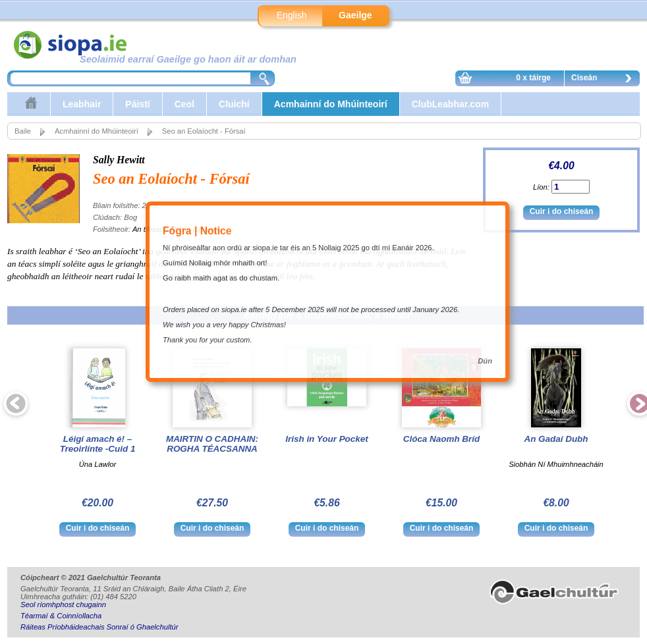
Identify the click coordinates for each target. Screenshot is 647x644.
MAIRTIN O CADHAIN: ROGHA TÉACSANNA (212, 444)
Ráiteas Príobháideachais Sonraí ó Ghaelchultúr (99, 627)
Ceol (184, 104)
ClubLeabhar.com (450, 104)
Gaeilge (355, 15)
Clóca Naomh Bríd (441, 439)
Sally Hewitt (119, 160)
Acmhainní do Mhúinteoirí (331, 104)
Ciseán (605, 80)
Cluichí (234, 104)
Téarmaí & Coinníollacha (61, 616)
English (292, 15)
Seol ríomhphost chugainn (63, 604)
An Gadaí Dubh (556, 439)
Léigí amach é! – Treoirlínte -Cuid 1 (98, 444)
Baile (23, 131)
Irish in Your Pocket (326, 439)
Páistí (137, 104)
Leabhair (82, 104)
